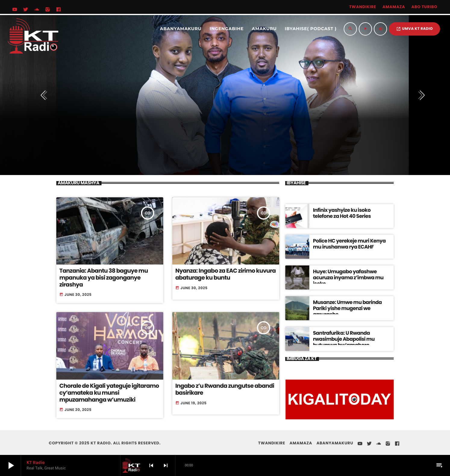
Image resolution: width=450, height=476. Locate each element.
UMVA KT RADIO (414, 29)
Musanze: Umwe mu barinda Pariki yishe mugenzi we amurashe (349, 304)
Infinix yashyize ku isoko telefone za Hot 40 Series (349, 212)
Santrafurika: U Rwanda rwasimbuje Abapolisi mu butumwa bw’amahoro (351, 335)
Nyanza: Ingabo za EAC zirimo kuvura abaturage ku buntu (223, 274)
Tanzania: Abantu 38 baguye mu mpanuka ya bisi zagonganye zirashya (110, 274)
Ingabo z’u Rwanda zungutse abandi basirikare (222, 386)
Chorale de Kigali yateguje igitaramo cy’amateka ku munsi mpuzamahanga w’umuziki (107, 389)
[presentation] (45, 95)
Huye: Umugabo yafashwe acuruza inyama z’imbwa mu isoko (349, 273)
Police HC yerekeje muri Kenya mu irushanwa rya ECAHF (348, 243)
